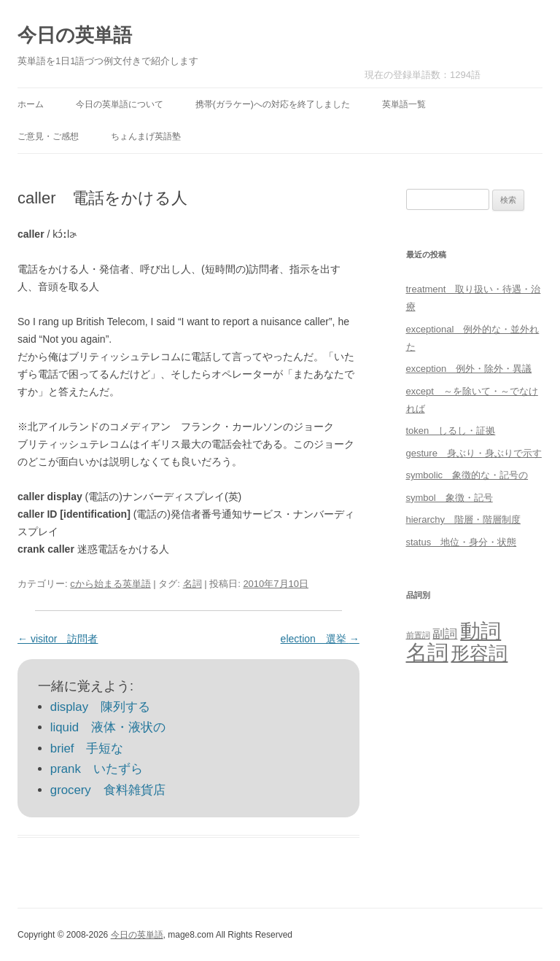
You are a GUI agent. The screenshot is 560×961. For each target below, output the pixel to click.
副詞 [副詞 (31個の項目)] (445, 634)
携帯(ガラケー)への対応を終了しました (273, 104)
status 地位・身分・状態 (462, 542)
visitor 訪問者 (58, 639)
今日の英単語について (120, 104)
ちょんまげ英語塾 (146, 136)
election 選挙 (320, 639)
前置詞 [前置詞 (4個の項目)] (418, 635)
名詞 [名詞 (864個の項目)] (427, 652)
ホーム (31, 104)
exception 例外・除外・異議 (469, 369)
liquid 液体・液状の (108, 727)
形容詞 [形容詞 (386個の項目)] (479, 653)
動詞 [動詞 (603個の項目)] (481, 631)
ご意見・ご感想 (48, 136)
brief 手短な (87, 748)
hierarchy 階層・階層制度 (463, 520)
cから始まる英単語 (110, 584)
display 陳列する (100, 707)
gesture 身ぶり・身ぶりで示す (474, 453)
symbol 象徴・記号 (450, 498)
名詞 (192, 584)
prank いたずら (97, 769)
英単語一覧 (404, 104)
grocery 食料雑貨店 (108, 790)
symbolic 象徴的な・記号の (467, 475)
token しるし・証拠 (451, 431)
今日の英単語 (75, 35)
